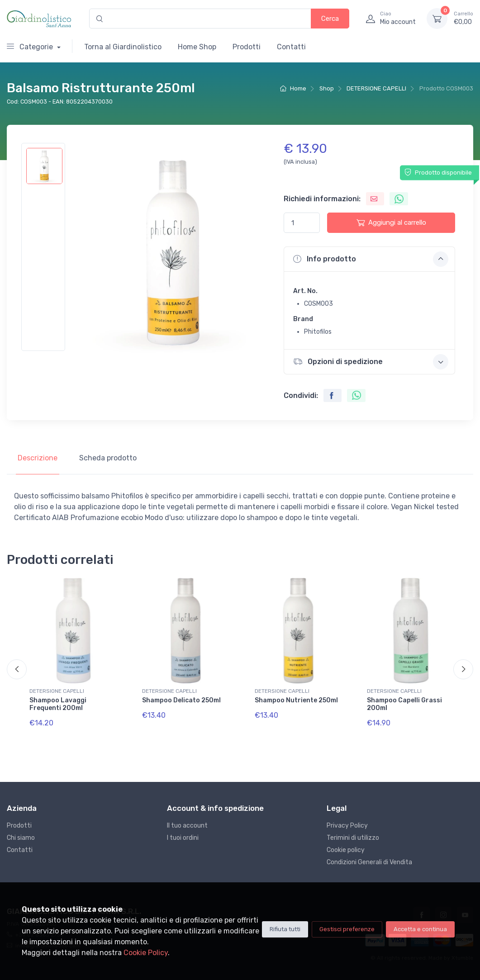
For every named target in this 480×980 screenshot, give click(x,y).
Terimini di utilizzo (353, 838)
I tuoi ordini (183, 838)
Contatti (291, 47)
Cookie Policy (146, 953)
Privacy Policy (347, 826)
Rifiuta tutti (285, 929)
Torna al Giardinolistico (123, 47)
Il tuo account (187, 826)
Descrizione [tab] (38, 458)
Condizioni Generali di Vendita (369, 862)
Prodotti (247, 47)
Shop (327, 88)
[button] (369, 259)
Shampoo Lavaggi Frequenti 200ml (58, 704)
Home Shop (197, 47)
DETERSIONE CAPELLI (376, 88)
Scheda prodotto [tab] (108, 458)
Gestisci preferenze (347, 929)
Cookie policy (346, 850)
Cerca (330, 19)
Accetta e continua (420, 929)
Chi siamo (21, 838)
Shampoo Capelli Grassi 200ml (404, 704)
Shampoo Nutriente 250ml (296, 700)
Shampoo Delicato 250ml (181, 700)
